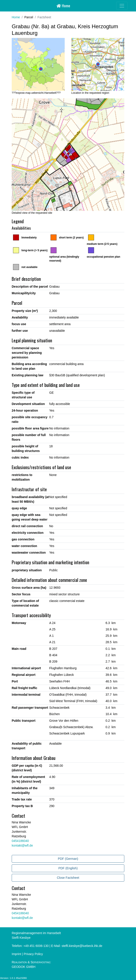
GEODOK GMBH (24, 967)
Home (63, 6)
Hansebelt (11, 6)
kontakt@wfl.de (22, 845)
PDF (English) (68, 868)
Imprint (16, 954)
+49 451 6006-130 (36, 946)
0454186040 (20, 841)
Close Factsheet (68, 878)
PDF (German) (68, 859)
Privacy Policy (33, 954)
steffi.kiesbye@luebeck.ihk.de (82, 946)
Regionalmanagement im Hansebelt (36, 933)
